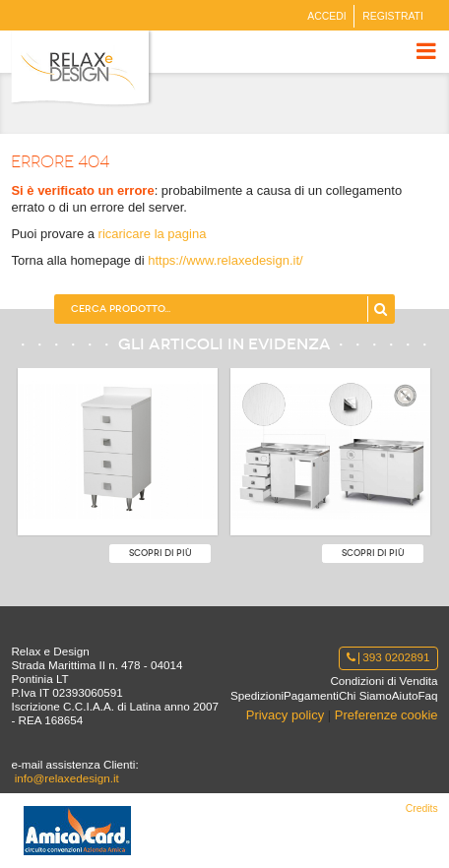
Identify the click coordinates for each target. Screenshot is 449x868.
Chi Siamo (365, 695)
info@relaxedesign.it (67, 778)
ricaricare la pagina (153, 234)
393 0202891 (388, 657)
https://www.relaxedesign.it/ (225, 260)
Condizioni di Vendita (384, 681)
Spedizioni (257, 695)
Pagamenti (311, 695)
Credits (422, 808)
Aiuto (405, 695)
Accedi (326, 16)
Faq (427, 695)
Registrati (393, 16)
